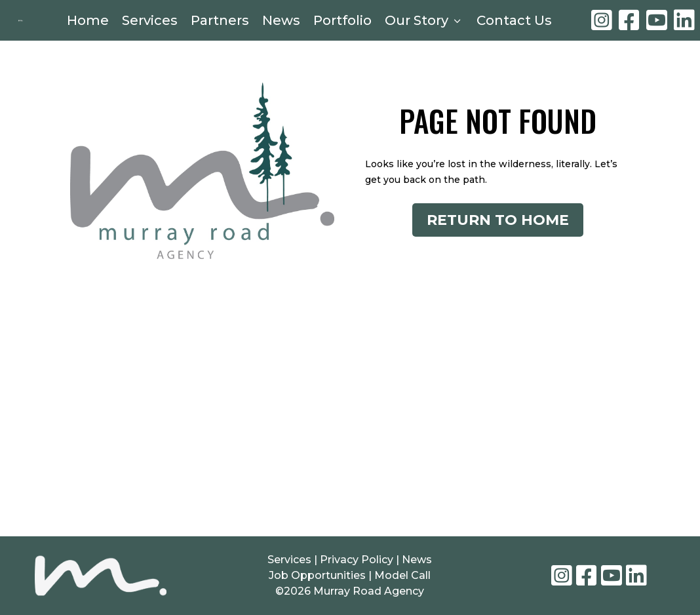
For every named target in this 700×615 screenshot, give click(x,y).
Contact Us (514, 22)
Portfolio (342, 22)
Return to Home (498, 230)
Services (150, 22)
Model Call (402, 582)
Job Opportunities (317, 582)
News (281, 22)
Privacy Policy (358, 566)
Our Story (424, 22)
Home (88, 22)
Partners (220, 22)
